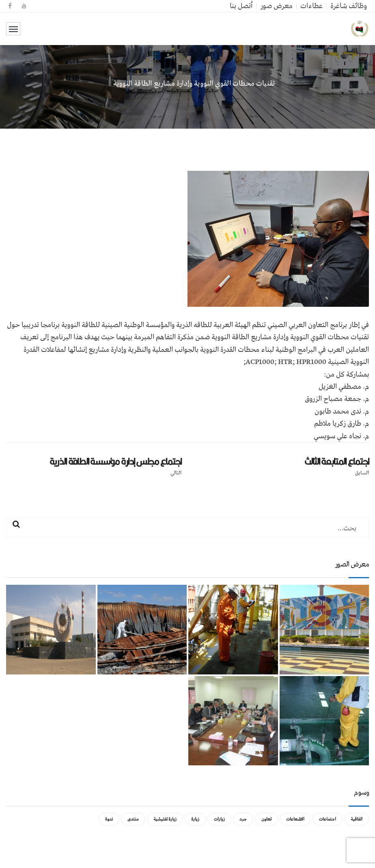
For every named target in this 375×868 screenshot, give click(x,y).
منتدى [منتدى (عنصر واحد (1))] (133, 819)
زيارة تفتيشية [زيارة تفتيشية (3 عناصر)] (165, 819)
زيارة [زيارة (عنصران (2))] (195, 819)
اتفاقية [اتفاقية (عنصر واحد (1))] (357, 819)
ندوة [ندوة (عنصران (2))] (109, 819)
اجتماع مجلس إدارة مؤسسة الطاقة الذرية (115, 461)
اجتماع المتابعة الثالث (337, 461)
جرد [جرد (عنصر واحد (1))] (243, 819)
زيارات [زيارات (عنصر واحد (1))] (219, 819)
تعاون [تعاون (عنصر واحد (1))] (266, 819)
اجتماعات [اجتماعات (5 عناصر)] (328, 819)
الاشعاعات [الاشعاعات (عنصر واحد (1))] (295, 819)
